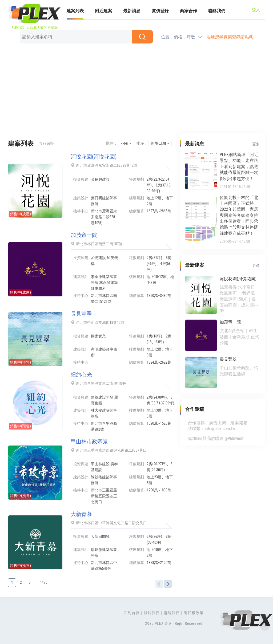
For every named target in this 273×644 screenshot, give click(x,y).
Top (265, 625)
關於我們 (152, 613)
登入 (256, 10)
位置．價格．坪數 (178, 37)
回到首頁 (132, 613)
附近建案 (103, 11)
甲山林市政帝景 (89, 442)
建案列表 (75, 11)
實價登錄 (160, 11)
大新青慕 (81, 514)
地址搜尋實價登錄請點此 (230, 37)
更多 (256, 144)
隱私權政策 (194, 613)
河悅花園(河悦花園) (94, 157)
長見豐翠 (81, 314)
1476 (44, 582)
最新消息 (132, 11)
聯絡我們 (217, 11)
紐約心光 (81, 375)
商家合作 (188, 11)
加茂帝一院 (84, 235)
